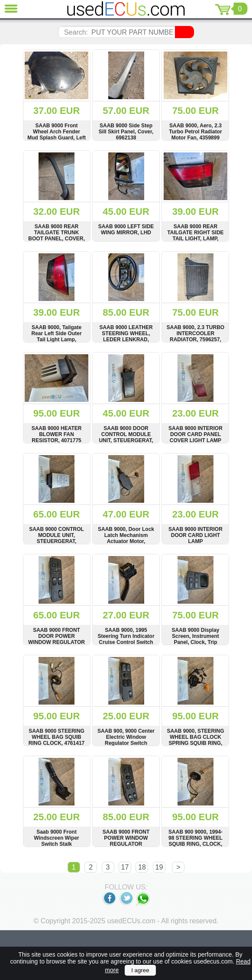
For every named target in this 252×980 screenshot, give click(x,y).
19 (159, 867)
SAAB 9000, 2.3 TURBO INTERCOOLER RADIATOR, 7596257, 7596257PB (195, 336)
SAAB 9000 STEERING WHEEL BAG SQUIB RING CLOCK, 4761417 (57, 737)
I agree (140, 970)
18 (142, 867)
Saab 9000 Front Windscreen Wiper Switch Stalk (56, 838)
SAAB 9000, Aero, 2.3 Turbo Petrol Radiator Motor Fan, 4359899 (195, 132)
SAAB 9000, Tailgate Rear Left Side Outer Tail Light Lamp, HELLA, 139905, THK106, (57, 340)
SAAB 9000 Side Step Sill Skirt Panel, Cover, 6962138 (126, 132)
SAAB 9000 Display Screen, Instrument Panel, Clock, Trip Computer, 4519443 (195, 639)
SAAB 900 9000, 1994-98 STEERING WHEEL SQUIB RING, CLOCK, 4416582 (195, 841)
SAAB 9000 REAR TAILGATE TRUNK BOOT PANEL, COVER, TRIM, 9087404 (56, 236)
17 (125, 867)
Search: (76, 32)
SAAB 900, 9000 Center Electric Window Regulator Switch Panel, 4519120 (126, 740)
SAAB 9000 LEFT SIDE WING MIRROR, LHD (126, 230)
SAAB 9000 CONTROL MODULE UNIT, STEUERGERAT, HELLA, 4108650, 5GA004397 (57, 541)
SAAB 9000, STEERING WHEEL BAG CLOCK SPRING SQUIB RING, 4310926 (195, 740)
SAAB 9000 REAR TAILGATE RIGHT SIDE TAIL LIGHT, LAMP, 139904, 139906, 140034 (195, 236)
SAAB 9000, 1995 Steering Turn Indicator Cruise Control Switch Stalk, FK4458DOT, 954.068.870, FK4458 (126, 642)
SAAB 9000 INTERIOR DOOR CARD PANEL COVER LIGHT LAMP (195, 434)
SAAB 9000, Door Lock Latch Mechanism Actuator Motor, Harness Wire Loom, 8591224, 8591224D (126, 541)
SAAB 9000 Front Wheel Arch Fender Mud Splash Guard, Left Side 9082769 (57, 135)
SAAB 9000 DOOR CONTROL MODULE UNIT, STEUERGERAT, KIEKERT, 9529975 (126, 437)
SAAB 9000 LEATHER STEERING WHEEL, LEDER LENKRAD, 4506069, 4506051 (126, 336)
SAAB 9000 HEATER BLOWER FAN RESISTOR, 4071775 (57, 434)
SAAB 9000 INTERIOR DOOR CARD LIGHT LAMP (195, 535)
